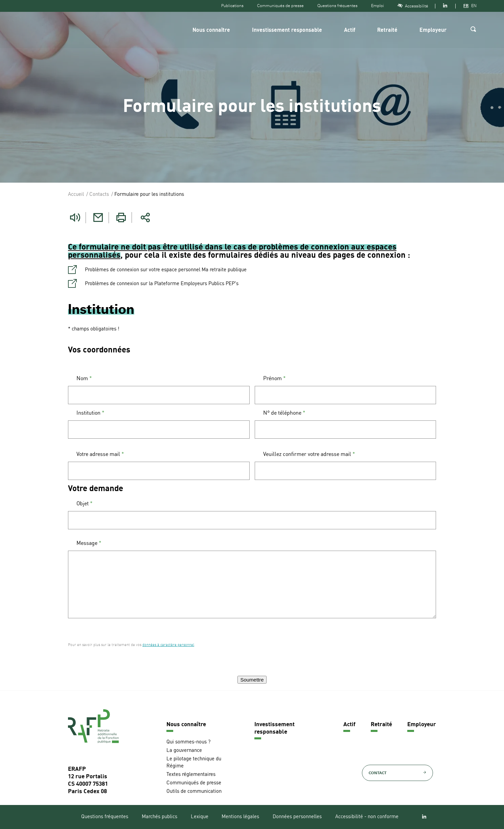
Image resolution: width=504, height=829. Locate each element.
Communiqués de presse (280, 6)
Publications (232, 6)
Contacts (99, 195)
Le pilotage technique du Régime (194, 762)
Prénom (274, 378)
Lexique (200, 817)
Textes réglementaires (191, 774)
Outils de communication (194, 791)
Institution (90, 413)
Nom (84, 378)
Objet (85, 504)
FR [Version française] (466, 6)
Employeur (433, 30)
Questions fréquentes (337, 6)
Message (89, 543)
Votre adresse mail (100, 454)
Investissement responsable (287, 30)
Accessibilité (413, 6)
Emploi (377, 6)
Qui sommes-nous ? (188, 742)
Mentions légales (240, 817)
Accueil (76, 195)
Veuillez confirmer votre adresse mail (309, 454)
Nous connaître (211, 30)
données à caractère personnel (168, 645)
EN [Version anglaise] (474, 6)
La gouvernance (184, 750)
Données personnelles (297, 817)
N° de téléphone (284, 413)
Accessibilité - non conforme (367, 817)
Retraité (387, 30)
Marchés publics (159, 817)
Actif (350, 30)
